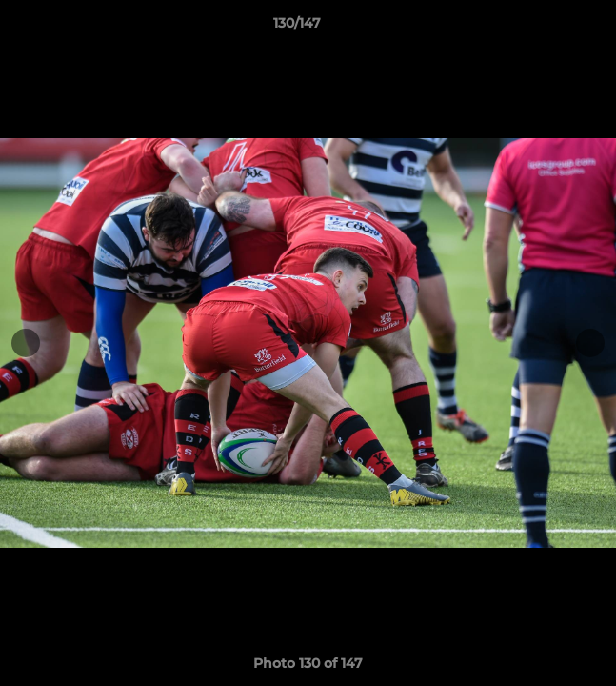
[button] (547, 28)
